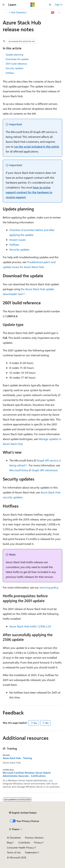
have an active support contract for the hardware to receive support (29, 192)
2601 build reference (16, 64)
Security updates (14, 68)
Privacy (38, 842)
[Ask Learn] (53, 13)
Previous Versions (34, 838)
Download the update (17, 59)
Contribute (24, 842)
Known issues (18, 240)
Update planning (14, 55)
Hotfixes (10, 73)
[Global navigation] (3, 5)
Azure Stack (18, 12)
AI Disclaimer (14, 838)
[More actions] (59, 13)
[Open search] (50, 5)
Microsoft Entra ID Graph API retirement (33, 470)
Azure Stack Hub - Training (17, 758)
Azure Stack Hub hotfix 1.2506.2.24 (30, 626)
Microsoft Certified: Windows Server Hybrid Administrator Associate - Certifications (27, 774)
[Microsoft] (33, 5)
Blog (9, 842)
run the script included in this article (37, 146)
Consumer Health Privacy (20, 847)
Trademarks (31, 852)
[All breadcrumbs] (6, 13)
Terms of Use (14, 852)
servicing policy (49, 587)
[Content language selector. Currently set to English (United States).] (23, 813)
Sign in (59, 4)
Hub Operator (35, 12)
